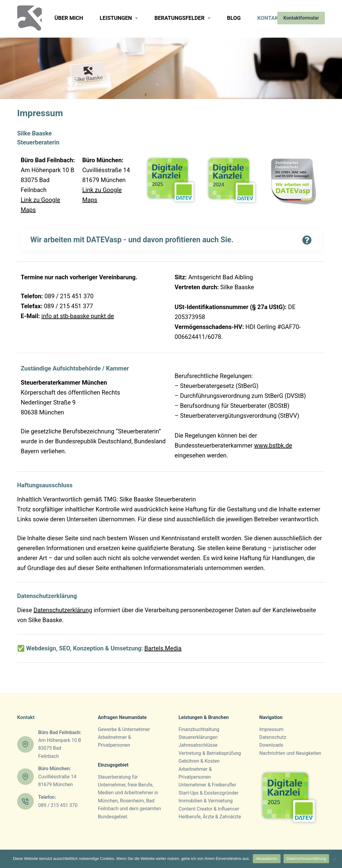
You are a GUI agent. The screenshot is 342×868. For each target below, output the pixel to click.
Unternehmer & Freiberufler (207, 785)
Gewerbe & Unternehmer (124, 729)
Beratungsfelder (184, 18)
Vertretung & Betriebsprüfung (210, 753)
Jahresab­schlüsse (198, 745)
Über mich (69, 18)
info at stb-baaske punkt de (78, 316)
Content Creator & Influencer (209, 809)
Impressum (271, 729)
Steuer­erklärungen (198, 737)
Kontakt (274, 18)
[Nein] (334, 859)
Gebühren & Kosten (199, 761)
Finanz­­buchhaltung (199, 729)
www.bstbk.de (273, 445)
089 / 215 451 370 (58, 805)
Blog (234, 18)
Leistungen (120, 18)
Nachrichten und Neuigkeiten (290, 753)
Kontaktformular (301, 18)
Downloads (271, 745)
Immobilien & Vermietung (206, 801)
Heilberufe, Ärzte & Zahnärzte (210, 817)
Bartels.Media (163, 648)
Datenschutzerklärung (47, 596)
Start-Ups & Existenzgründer (209, 793)
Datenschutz (273, 737)
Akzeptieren (267, 859)
